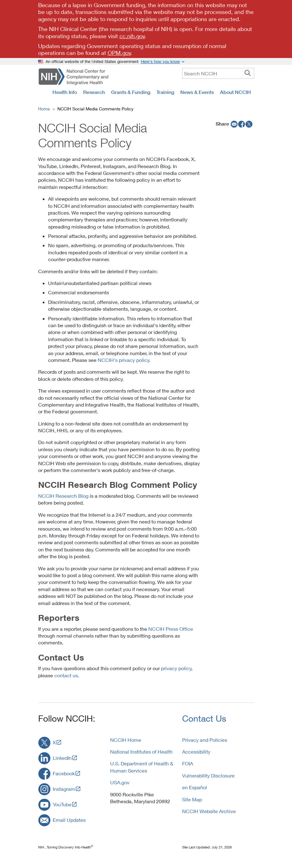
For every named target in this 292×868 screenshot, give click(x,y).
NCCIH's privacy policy (124, 360)
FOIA (188, 763)
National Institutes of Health (141, 752)
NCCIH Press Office (171, 629)
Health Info (65, 92)
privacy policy (176, 668)
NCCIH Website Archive (209, 811)
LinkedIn (62, 758)
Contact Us (204, 718)
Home (44, 109)
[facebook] (242, 124)
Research (94, 92)
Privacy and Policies (205, 740)
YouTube (62, 804)
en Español (195, 787)
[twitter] (249, 124)
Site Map (192, 799)
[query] (218, 73)
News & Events (197, 92)
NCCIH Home (126, 740)
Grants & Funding (131, 92)
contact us (66, 675)
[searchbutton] (248, 73)
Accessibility (196, 752)
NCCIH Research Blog (63, 496)
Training (165, 92)
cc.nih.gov (132, 36)
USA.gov (120, 782)
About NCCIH (236, 92)
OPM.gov (119, 53)
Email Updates (69, 820)
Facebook (64, 773)
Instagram (64, 789)
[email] (234, 124)
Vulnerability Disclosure (208, 775)
